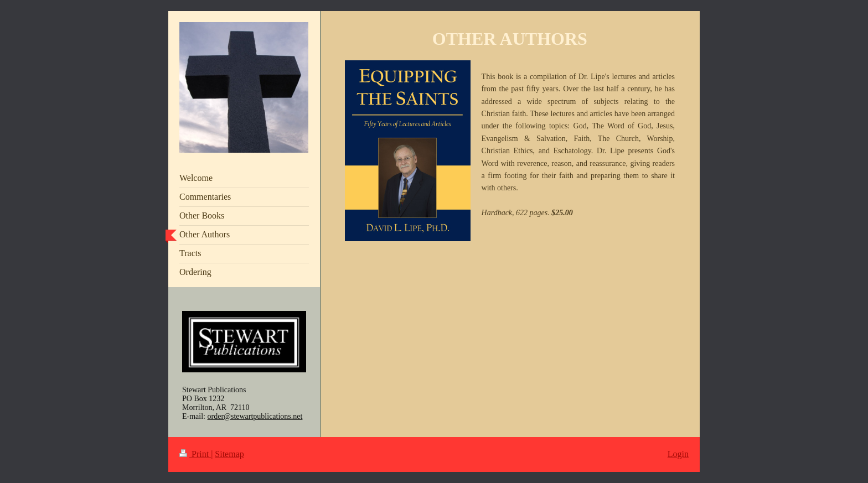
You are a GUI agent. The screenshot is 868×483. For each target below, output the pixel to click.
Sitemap (229, 454)
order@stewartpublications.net (255, 416)
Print (195, 454)
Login (678, 454)
